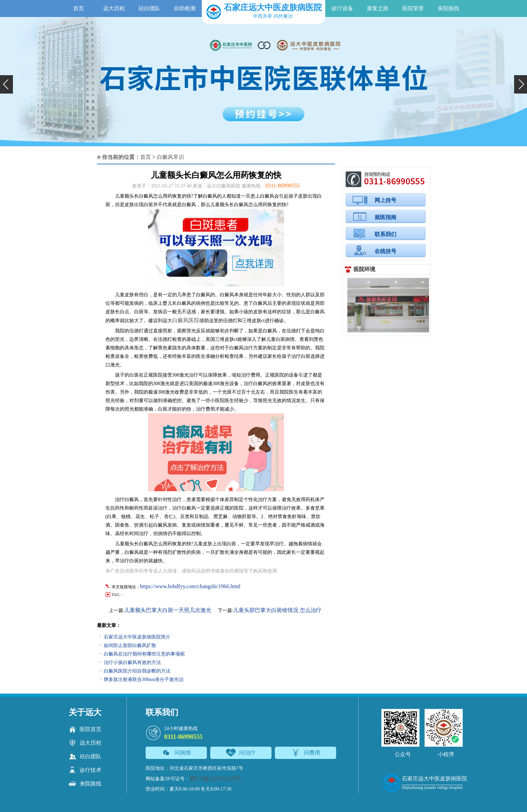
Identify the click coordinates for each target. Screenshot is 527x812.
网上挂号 (385, 200)
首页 (79, 8)
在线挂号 (385, 251)
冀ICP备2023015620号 (216, 778)
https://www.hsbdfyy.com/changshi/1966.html (190, 586)
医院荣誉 (413, 8)
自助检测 (185, 8)
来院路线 (448, 8)
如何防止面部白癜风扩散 (130, 645)
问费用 (305, 753)
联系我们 (385, 234)
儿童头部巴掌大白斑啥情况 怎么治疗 (277, 610)
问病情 (176, 753)
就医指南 (385, 217)
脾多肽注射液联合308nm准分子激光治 (144, 680)
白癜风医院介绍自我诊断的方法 (137, 671)
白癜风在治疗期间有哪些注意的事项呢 (144, 654)
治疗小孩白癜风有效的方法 (132, 662)
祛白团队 (149, 8)
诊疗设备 (342, 8)
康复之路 (378, 8)
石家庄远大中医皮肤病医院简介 (137, 637)
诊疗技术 (85, 770)
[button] (6, 84)
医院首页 (85, 729)
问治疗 (241, 753)
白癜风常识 (170, 157)
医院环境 (364, 269)
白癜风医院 (186, 320)
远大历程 (114, 8)
